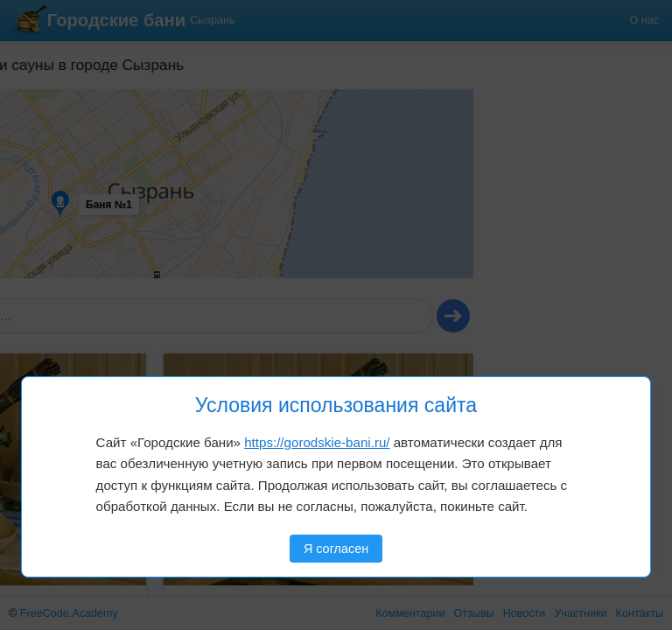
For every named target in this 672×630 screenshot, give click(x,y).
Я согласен (336, 549)
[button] (59, 113)
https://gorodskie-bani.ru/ (317, 442)
